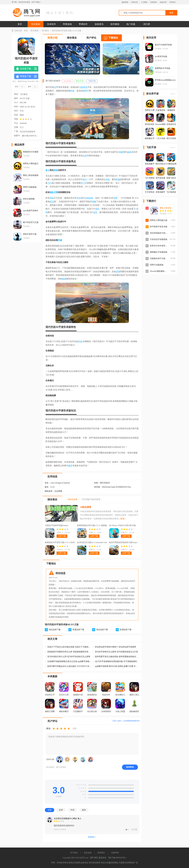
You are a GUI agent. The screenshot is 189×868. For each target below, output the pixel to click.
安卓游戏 (36, 24)
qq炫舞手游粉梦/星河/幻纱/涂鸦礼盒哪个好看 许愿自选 (117, 666)
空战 (80, 341)
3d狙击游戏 (86, 507)
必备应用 (163, 2)
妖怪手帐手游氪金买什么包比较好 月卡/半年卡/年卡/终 (69, 666)
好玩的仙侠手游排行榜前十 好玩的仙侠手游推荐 (115, 647)
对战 (108, 179)
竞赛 (115, 198)
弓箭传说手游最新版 (159, 239)
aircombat (68, 81)
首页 (20, 24)
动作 (95, 212)
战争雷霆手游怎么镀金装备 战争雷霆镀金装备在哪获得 (117, 657)
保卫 (52, 202)
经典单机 (154, 2)
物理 (85, 91)
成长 (97, 209)
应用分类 (135, 2)
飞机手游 (92, 81)
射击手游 (80, 81)
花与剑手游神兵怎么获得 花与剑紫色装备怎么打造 (116, 652)
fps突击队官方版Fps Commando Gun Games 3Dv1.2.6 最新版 (92, 543)
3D (55, 87)
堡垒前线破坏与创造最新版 (162, 233)
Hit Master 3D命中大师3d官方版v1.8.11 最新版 (122, 526)
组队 (52, 192)
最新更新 (125, 2)
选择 (118, 272)
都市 (70, 466)
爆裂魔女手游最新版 (159, 252)
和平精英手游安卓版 (159, 227)
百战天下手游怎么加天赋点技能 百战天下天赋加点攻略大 (69, 647)
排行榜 (147, 24)
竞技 (56, 170)
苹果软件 (83, 24)
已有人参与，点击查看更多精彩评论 (126, 721)
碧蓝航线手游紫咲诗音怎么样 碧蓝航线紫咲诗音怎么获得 (69, 652)
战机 (129, 152)
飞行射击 (45, 31)
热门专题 (131, 24)
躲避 (64, 279)
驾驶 (121, 152)
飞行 (50, 183)
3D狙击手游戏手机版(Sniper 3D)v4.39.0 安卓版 (57, 526)
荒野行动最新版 (157, 265)
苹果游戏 (67, 24)
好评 (61, 810)
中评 (72, 810)
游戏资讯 (99, 24)
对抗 (79, 198)
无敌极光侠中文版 (158, 258)
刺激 (118, 179)
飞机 (81, 87)
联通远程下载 (78, 630)
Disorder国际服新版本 (159, 271)
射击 (85, 87)
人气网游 (144, 2)
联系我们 (101, 853)
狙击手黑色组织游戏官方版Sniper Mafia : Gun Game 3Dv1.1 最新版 (123, 543)
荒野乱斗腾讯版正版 (159, 220)
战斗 (85, 179)
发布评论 (130, 767)
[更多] (123, 519)
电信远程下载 (55, 630)
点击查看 (58, 491)
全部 (50, 810)
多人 (48, 170)
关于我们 (74, 853)
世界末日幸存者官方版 (160, 246)
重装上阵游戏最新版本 (169, 208)
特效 (72, 91)
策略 (94, 202)
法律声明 (115, 853)
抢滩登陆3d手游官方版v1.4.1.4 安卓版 (60, 543)
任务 (85, 156)
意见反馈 (88, 853)
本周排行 (173, 2)
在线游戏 (89, 198)
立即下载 (62, 536)
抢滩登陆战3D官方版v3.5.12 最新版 (92, 525)
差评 (84, 810)
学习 (83, 183)
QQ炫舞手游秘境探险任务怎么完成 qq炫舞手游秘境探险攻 (69, 661)
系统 (52, 198)
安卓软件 (51, 24)
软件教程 (115, 24)
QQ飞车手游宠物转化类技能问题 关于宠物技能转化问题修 (117, 661)
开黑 (56, 192)
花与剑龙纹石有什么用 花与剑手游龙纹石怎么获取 (69, 657)
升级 (60, 240)
